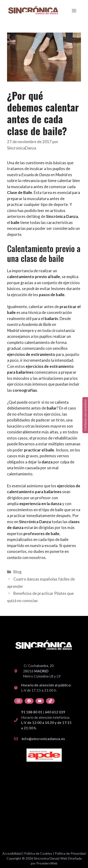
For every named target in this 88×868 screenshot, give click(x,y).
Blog (17, 572)
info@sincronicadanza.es (43, 739)
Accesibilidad (12, 853)
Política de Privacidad (70, 853)
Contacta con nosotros (85, 415)
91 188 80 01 (32, 712)
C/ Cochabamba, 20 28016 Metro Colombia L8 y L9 (42, 671)
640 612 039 (55, 712)
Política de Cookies (38, 853)
